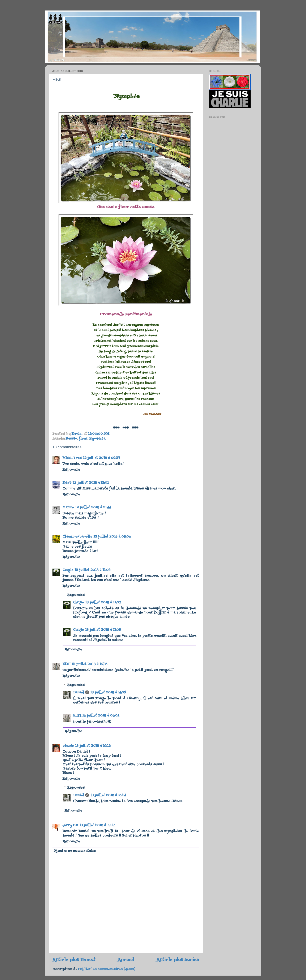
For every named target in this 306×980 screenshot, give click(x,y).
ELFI (67, 664)
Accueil (126, 960)
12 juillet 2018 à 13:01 (91, 483)
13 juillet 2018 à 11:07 (103, 603)
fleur (83, 439)
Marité (68, 508)
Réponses (76, 595)
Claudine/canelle (77, 537)
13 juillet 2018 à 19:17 (97, 825)
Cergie (68, 570)
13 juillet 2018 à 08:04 (112, 537)
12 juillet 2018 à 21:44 (93, 508)
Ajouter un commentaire (75, 851)
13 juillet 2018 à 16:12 (93, 746)
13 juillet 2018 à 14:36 (90, 664)
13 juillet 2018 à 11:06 (93, 570)
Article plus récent (74, 960)
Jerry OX (70, 825)
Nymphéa (97, 439)
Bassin (71, 439)
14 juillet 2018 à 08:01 (101, 716)
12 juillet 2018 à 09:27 (101, 458)
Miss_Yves (72, 458)
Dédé (67, 483)
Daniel (78, 693)
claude (68, 746)
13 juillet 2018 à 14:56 (108, 693)
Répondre (71, 470)
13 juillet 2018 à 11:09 (103, 630)
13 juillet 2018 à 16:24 (108, 795)
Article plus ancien (178, 960)
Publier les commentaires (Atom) (107, 969)
